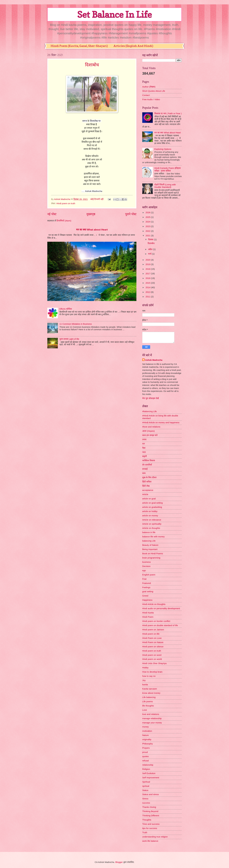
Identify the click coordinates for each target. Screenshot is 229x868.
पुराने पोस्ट (131, 214)
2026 (148, 213)
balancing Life (149, 541)
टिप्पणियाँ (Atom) (64, 221)
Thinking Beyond (150, 811)
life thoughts (148, 706)
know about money (151, 693)
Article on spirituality (152, 524)
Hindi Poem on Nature (153, 642)
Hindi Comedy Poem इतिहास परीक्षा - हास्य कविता (168, 169)
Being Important (150, 549)
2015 (148, 283)
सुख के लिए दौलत (149, 477)
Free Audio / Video (151, 99)
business (146, 562)
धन (143, 444)
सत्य (144, 473)
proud (145, 752)
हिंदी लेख (146, 486)
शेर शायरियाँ (147, 465)
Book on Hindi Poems (153, 554)
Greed (145, 596)
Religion (146, 769)
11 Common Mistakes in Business (76, 324)
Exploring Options (163, 149)
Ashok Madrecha (154, 360)
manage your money (152, 723)
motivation (147, 731)
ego (144, 570)
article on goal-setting (152, 503)
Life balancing (149, 697)
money (145, 727)
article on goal (149, 499)
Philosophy (148, 744)
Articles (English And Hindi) (133, 46)
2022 (148, 231)
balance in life (149, 532)
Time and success (151, 824)
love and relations (151, 714)
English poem (149, 575)
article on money (150, 516)
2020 (148, 260)
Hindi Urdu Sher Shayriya (154, 663)
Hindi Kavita (148, 613)
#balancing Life (149, 411)
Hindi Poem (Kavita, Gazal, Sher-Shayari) (79, 46)
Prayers (146, 748)
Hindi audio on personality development (161, 608)
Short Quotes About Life (154, 91)
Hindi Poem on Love (152, 638)
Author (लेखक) (149, 87)
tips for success (150, 828)
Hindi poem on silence (153, 647)
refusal (145, 761)
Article (145, 494)
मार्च (150, 254)
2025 (148, 217)
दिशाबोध (92, 65)
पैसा (144, 448)
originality (147, 739)
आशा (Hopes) (148, 431)
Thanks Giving (149, 807)
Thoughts (147, 820)
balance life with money (153, 537)
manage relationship (152, 718)
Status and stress (151, 794)
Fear (144, 579)
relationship (148, 765)
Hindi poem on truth (66, 203)
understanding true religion (155, 837)
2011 (148, 297)
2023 (148, 226)
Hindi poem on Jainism (153, 630)
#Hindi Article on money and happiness (161, 423)
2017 (148, 274)
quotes (145, 756)
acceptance (148, 490)
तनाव (144, 439)
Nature (145, 735)
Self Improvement (151, 778)
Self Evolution (149, 773)
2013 (148, 292)
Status (145, 790)
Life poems (148, 701)
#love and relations (151, 427)
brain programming (151, 558)
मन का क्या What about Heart (92, 230)
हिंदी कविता (147, 482)
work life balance (150, 841)
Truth (145, 833)
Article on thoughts (151, 528)
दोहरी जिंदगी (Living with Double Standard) (165, 186)
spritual (146, 786)
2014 (148, 287)
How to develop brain (152, 672)
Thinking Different (151, 816)
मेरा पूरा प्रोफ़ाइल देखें (151, 398)
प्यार (144, 452)
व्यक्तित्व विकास (149, 461)
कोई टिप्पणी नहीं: (97, 199)
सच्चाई (145, 469)
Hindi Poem (148, 617)
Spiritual (146, 782)
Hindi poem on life (151, 634)
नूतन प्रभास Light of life (69, 339)
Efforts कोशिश (66, 309)
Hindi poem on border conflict (156, 621)
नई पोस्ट (52, 214)
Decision (146, 566)
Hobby (145, 668)
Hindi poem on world (152, 659)
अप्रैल (151, 249)
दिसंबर (151, 240)
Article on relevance (152, 520)
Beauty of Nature (150, 545)
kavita (145, 685)
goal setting (148, 592)
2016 (148, 278)
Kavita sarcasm (150, 689)
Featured (147, 583)
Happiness (147, 600)
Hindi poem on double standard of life (160, 625)
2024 (148, 222)
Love (145, 710)
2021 (148, 236)
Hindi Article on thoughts (154, 604)
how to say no (149, 676)
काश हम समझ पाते (150, 435)
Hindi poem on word (152, 655)
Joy (144, 680)
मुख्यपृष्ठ (91, 214)
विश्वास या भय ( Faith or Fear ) (168, 113)
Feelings (146, 587)
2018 (148, 269)
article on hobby (150, 511)
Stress (145, 799)
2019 (148, 264)
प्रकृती (145, 456)
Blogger (119, 862)
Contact (146, 95)
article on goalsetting (152, 507)
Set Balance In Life (114, 14)
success (146, 803)
